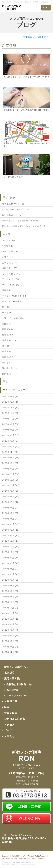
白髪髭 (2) (7, 324)
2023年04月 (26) (11, 585)
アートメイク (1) (11, 279)
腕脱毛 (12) (8, 357)
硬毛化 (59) (8, 335)
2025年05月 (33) (11, 446)
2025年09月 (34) (11, 424)
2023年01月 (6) (10, 602)
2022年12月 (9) (10, 608)
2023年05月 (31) (11, 580)
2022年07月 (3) (10, 635)
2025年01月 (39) (11, 469)
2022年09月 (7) (10, 624)
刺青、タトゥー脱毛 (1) (14, 301)
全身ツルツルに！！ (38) (14, 296)
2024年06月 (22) (11, 508)
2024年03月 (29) (11, 524)
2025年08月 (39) (11, 430)
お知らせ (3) (8, 257)
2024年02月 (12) (11, 530)
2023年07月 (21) (11, 569)
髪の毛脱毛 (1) (9, 368)
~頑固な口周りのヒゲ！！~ (15, 209)
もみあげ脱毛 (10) (11, 274)
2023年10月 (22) (11, 552)
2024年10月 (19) (11, 485)
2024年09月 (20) (11, 491)
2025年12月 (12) (11, 407)
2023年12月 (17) (11, 541)
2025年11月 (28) (11, 413)
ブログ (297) (9, 240)
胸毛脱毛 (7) (8, 351)
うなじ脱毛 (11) (10, 251)
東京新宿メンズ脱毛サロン (37, 37)
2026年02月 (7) (10, 396)
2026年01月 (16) (11, 402)
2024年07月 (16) (11, 502)
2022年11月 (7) (10, 613)
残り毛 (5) (7, 313)
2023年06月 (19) (11, 574)
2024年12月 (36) (11, 474)
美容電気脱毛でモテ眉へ (14, 204)
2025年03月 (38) (11, 457)
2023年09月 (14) (11, 558)
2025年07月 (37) (11, 435)
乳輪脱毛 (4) (8, 290)
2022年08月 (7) (10, 630)
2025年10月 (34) (11, 419)
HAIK (33, 865)
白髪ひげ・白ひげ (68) (13, 318)
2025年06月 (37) (11, 441)
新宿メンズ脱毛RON (24, 856)
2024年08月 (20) (11, 496)
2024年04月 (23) (11, 519)
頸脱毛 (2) (7, 363)
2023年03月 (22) (11, 591)
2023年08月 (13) (11, 563)
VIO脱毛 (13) (9, 246)
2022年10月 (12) (11, 619)
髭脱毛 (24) (8, 374)
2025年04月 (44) (11, 452)
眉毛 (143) (7, 329)
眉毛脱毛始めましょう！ (14, 215)
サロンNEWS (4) (11, 285)
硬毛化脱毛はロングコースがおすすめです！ (24, 226)
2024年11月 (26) (11, 480)
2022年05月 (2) (10, 647)
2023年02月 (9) (10, 597)
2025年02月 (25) (11, 463)
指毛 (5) (6, 307)
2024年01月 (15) (11, 535)
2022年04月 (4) (10, 652)
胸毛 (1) (6, 346)
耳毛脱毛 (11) (9, 340)
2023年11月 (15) (11, 546)
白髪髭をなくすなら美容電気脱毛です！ (22, 220)
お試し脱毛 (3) (9, 263)
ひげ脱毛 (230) (10, 268)
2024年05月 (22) (11, 513)
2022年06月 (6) (10, 641)
